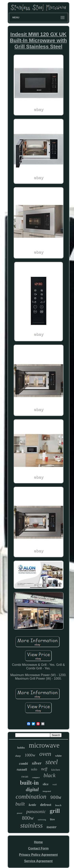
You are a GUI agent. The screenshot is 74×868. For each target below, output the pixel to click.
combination (31, 797)
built (20, 804)
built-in (29, 783)
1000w (30, 755)
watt (54, 784)
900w (56, 798)
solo (34, 769)
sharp (18, 756)
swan (25, 776)
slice (45, 784)
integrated (47, 791)
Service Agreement (38, 861)
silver (37, 763)
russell (22, 770)
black (50, 775)
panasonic (36, 811)
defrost (46, 805)
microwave (44, 745)
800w (28, 818)
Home (38, 842)
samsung (42, 820)
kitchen (56, 770)
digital (32, 789)
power (20, 813)
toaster (52, 827)
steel (52, 762)
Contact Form (38, 848)
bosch (58, 805)
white (59, 756)
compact (36, 777)
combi (23, 764)
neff (44, 769)
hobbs (21, 748)
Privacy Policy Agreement (38, 855)
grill (55, 811)
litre (52, 819)
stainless (32, 825)
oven (45, 754)
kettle (33, 805)
